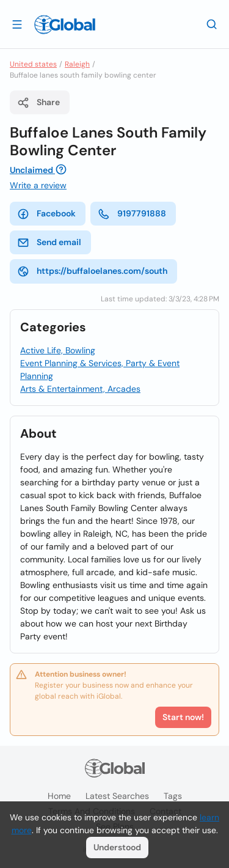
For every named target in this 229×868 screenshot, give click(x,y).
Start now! (183, 717)
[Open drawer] (17, 24)
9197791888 (132, 214)
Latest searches (117, 796)
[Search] (212, 24)
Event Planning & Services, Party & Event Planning (100, 370)
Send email (49, 243)
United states (33, 64)
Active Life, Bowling (58, 350)
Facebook (46, 214)
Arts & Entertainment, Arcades (80, 389)
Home (59, 796)
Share (38, 103)
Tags (173, 796)
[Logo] (65, 24)
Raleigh (77, 64)
